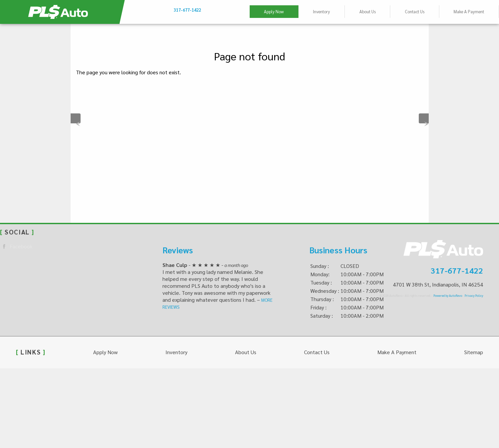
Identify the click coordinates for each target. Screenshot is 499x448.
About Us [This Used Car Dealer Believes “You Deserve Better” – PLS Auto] (368, 11)
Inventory (176, 352)
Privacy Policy (474, 295)
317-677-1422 (457, 270)
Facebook (16, 247)
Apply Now (274, 11)
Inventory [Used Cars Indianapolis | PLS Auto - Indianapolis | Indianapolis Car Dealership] (321, 11)
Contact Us (317, 352)
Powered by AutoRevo (448, 295)
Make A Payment (469, 11)
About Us (246, 352)
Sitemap (474, 352)
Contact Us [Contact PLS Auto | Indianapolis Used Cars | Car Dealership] (415, 11)
